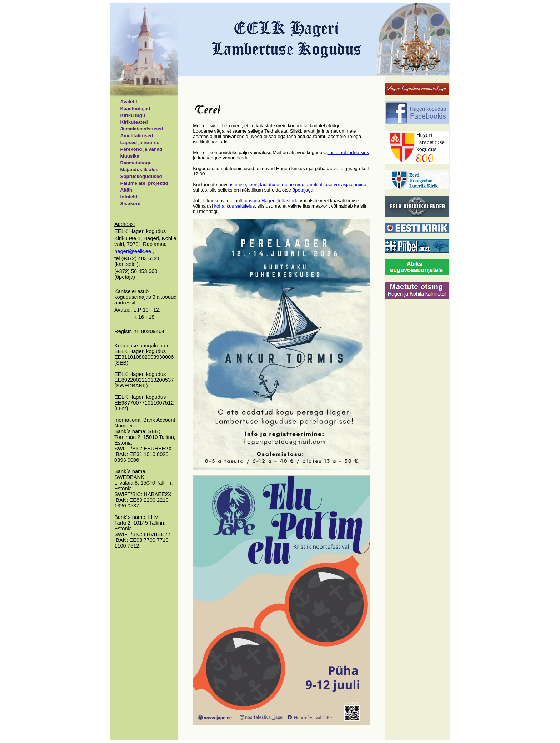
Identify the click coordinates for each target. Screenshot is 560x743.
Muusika (130, 156)
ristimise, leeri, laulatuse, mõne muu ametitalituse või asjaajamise (297, 185)
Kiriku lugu (133, 115)
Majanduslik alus (139, 170)
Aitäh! (127, 190)
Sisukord (131, 204)
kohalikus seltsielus (234, 206)
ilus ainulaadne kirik (348, 152)
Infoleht (129, 197)
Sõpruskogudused (141, 176)
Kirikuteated (134, 122)
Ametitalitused (137, 136)
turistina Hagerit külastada (271, 201)
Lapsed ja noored (140, 142)
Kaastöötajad (135, 108)
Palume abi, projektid (144, 183)
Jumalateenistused (142, 129)
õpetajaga (303, 190)
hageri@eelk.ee (133, 251)
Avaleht (129, 102)
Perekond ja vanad (141, 149)
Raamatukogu (136, 163)
